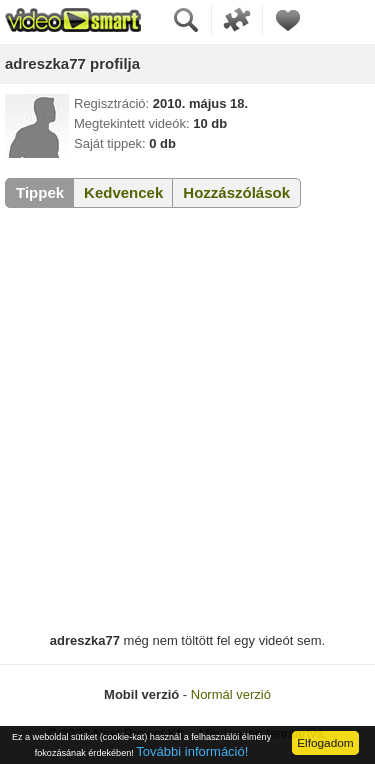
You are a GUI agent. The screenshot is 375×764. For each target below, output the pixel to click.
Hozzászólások (236, 192)
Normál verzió (231, 694)
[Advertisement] (187, 420)
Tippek (40, 192)
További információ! (192, 751)
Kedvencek (123, 192)
